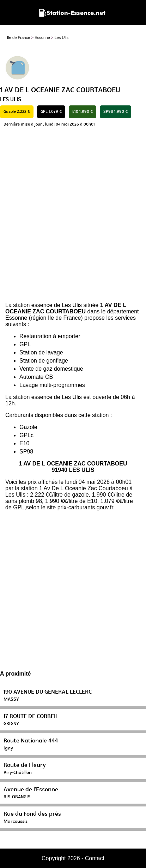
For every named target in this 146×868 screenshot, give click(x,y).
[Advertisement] (73, 216)
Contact (95, 858)
